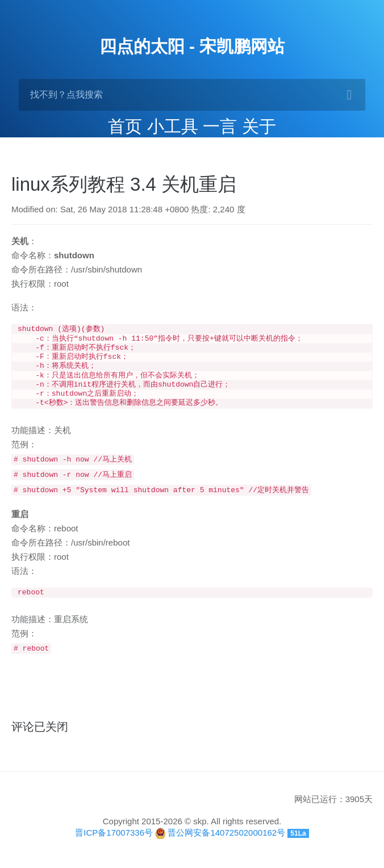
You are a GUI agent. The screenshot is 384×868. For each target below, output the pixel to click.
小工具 (173, 126)
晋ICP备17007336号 (114, 842)
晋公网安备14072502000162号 (226, 842)
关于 (259, 126)
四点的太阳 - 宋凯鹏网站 (192, 46)
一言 (220, 126)
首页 (125, 126)
